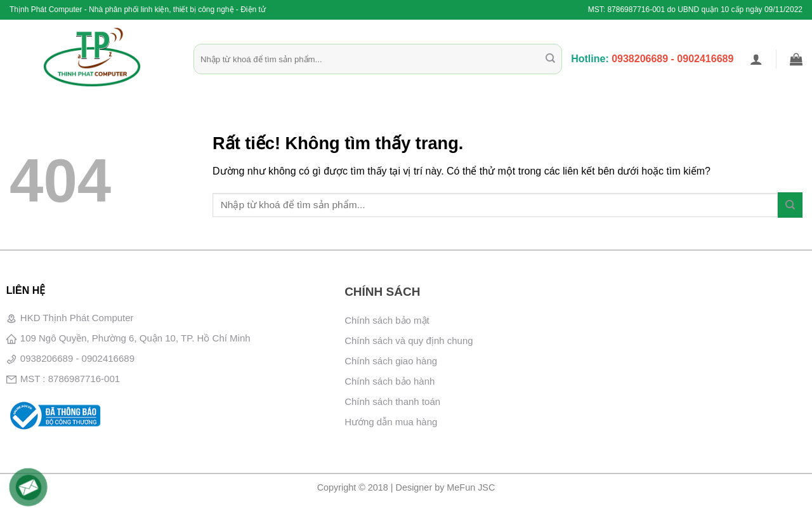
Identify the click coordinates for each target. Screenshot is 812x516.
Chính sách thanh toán (392, 401)
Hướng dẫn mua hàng (391, 422)
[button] (756, 59)
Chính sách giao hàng (391, 361)
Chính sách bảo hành (390, 381)
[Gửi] (550, 59)
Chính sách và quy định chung (409, 341)
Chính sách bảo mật (387, 320)
